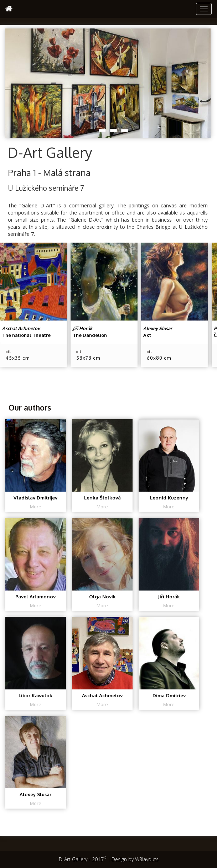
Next (205, 81)
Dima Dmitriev (169, 695)
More (36, 507)
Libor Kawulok (35, 695)
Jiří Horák (169, 596)
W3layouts (147, 859)
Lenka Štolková (102, 497)
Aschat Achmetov (102, 695)
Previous (11, 81)
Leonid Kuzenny (169, 497)
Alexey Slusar (35, 795)
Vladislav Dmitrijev (35, 497)
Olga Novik (102, 596)
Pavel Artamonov (35, 596)
